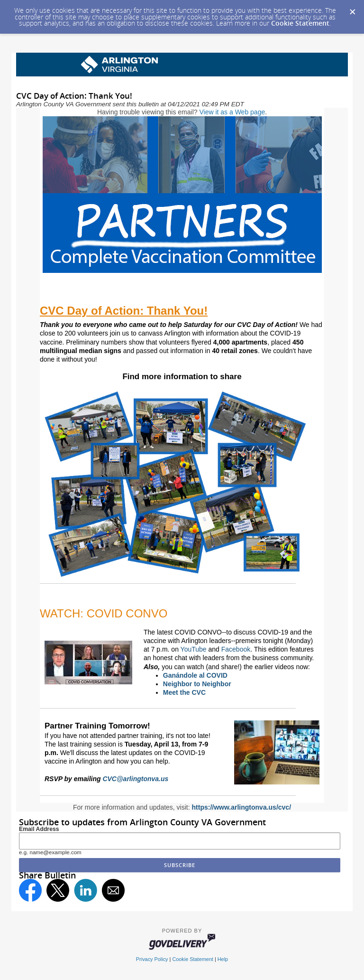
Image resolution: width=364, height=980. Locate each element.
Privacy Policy (152, 959)
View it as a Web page (232, 112)
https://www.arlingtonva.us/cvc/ (242, 807)
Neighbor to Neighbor (197, 684)
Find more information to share (182, 377)
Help (223, 959)
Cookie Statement (300, 23)
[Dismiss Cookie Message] (352, 9)
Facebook (236, 649)
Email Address (39, 829)
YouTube (194, 649)
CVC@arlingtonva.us (135, 779)
